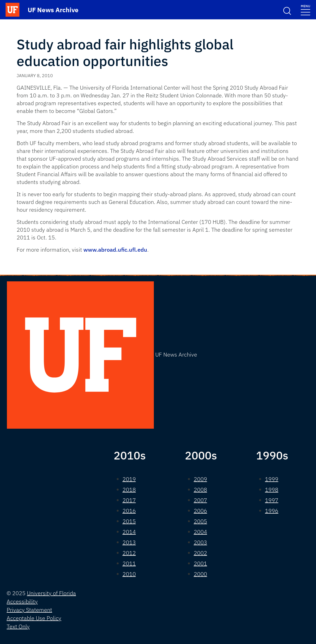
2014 (129, 532)
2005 (200, 521)
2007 (200, 500)
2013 (129, 542)
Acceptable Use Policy (34, 618)
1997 (272, 500)
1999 (272, 479)
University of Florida (51, 593)
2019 (129, 479)
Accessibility (22, 601)
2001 (200, 563)
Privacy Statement (29, 610)
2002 (200, 553)
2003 (200, 542)
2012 (129, 553)
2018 (129, 490)
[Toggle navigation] (305, 10)
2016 (129, 511)
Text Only (18, 626)
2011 (129, 563)
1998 (272, 490)
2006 (200, 511)
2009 (200, 479)
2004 (200, 532)
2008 (200, 490)
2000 (200, 574)
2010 (129, 574)
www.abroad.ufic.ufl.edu (115, 250)
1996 (272, 511)
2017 (129, 500)
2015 (129, 521)
